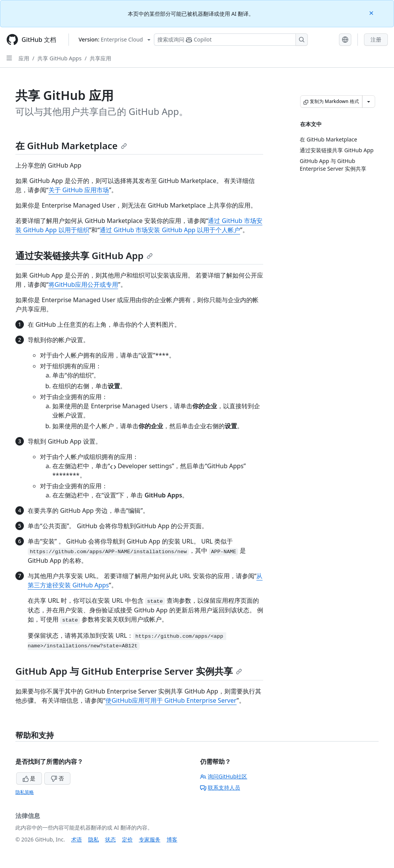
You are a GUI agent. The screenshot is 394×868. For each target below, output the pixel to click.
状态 (110, 839)
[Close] (372, 12)
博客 (172, 839)
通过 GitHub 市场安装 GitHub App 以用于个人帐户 (170, 230)
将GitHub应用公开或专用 (83, 284)
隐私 (93, 839)
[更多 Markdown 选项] (369, 101)
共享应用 (100, 58)
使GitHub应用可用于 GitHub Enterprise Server (171, 700)
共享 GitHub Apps (59, 58)
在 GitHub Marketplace (71, 145)
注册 (376, 39)
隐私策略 (25, 792)
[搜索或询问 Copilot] (231, 40)
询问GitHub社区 (224, 776)
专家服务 (150, 839)
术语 (77, 839)
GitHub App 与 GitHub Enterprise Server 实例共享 (129, 671)
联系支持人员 (220, 787)
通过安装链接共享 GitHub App (84, 255)
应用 (24, 58)
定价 (127, 839)
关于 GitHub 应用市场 (79, 190)
